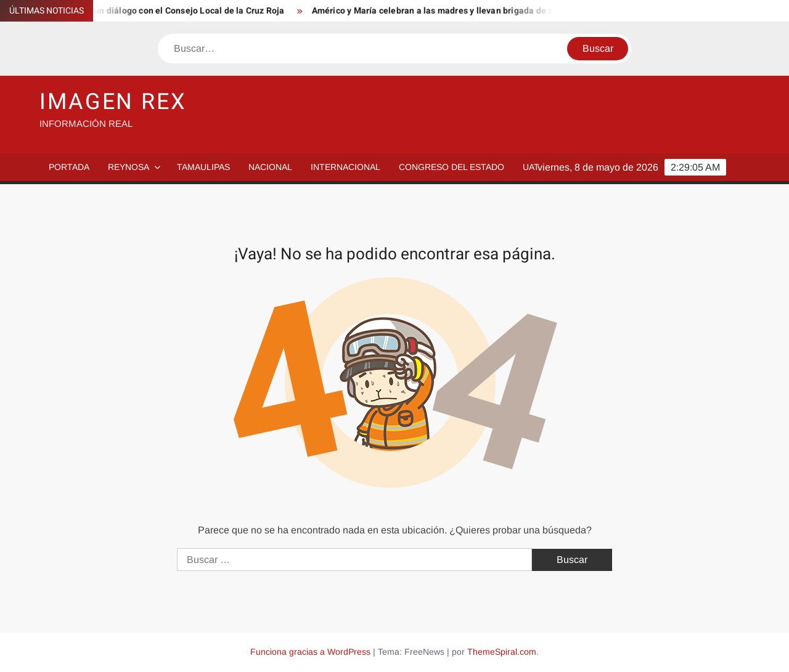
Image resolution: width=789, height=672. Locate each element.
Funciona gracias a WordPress (310, 652)
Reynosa (129, 167)
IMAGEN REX (113, 102)
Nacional (270, 167)
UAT (531, 167)
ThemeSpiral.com (502, 652)
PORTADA (69, 167)
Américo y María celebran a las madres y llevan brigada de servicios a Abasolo (473, 11)
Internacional (345, 167)
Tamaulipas (203, 167)
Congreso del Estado (452, 167)
